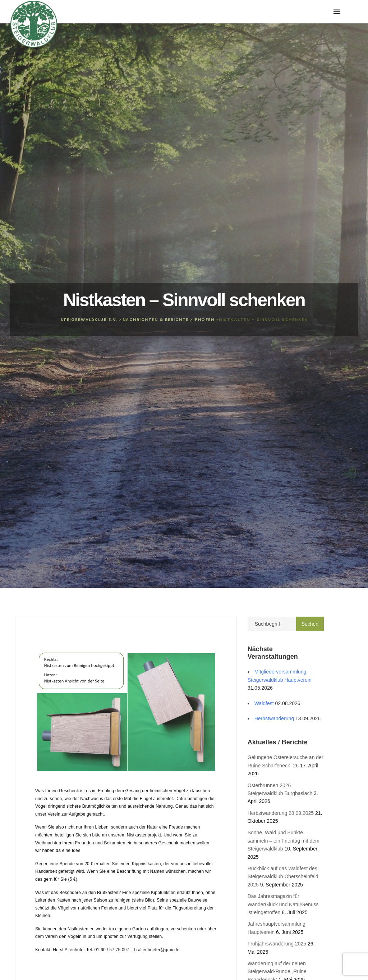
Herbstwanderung (274, 718)
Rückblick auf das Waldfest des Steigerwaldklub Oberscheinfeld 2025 (283, 877)
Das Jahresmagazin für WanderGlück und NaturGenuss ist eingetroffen (283, 904)
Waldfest (264, 703)
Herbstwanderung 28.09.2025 (281, 813)
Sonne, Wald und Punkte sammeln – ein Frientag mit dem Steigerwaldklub (284, 841)
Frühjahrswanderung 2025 (277, 944)
